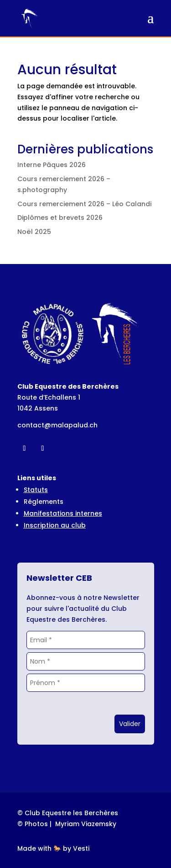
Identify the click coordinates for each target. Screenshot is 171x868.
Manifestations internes (63, 513)
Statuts (36, 490)
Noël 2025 (34, 232)
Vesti (81, 848)
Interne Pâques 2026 (52, 165)
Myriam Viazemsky (86, 824)
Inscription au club (55, 525)
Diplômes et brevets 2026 (60, 218)
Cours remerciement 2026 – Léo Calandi (84, 204)
